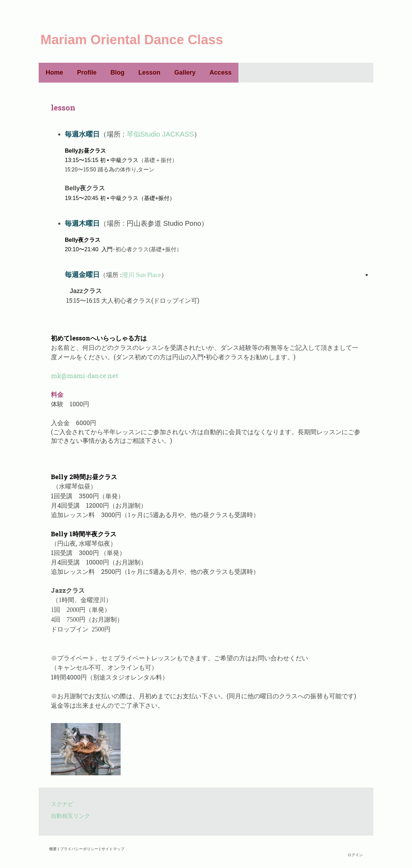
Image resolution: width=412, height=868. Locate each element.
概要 (53, 849)
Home (54, 72)
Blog (117, 72)
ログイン (355, 855)
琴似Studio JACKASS (160, 134)
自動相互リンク (70, 816)
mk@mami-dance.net (85, 376)
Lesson (149, 72)
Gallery (185, 72)
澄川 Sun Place (142, 275)
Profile (87, 72)
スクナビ (62, 804)
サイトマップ (113, 849)
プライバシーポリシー (79, 849)
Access (220, 72)
